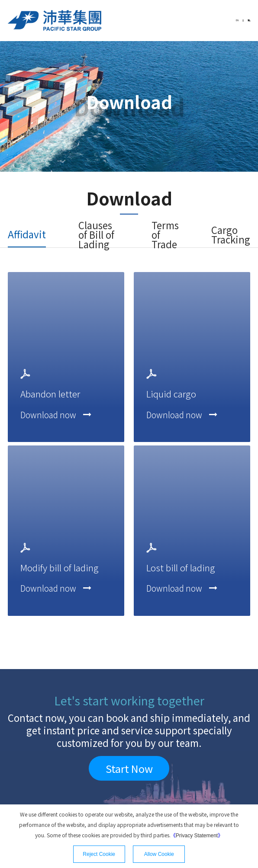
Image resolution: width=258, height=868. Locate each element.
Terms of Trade (165, 235)
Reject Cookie (99, 854)
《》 (197, 835)
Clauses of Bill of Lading (96, 235)
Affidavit (27, 234)
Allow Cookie (159, 854)
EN (227, 21)
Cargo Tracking (231, 235)
